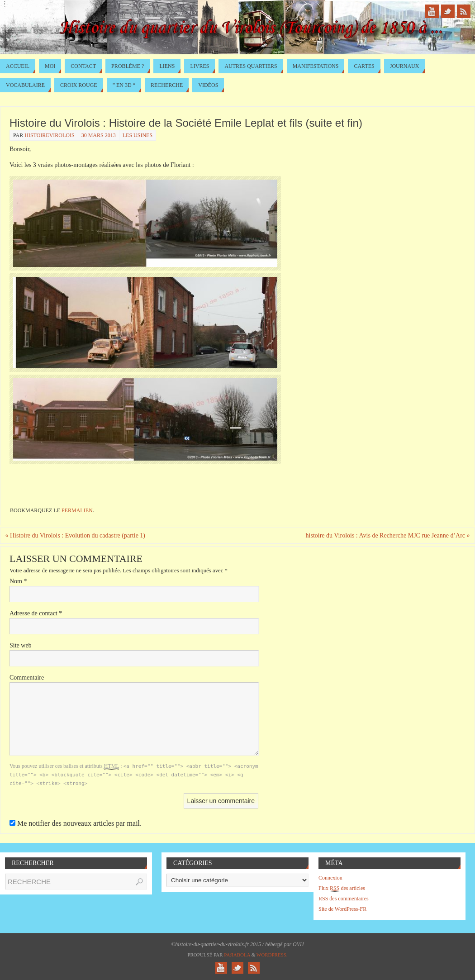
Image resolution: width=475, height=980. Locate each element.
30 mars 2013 (99, 135)
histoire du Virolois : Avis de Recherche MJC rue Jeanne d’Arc (388, 535)
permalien (77, 510)
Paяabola (237, 955)
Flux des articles (342, 888)
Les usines (138, 135)
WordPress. (272, 955)
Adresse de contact (36, 613)
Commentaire (27, 678)
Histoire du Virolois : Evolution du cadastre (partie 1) (75, 535)
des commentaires (344, 899)
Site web (21, 645)
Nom (18, 581)
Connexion (330, 878)
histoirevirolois (49, 135)
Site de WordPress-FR (342, 909)
